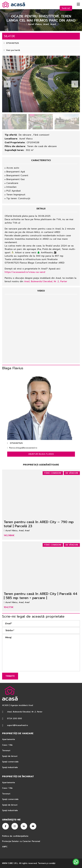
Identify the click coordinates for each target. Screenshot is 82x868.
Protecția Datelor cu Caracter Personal (21, 841)
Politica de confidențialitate (16, 836)
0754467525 (11, 43)
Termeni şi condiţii (47, 863)
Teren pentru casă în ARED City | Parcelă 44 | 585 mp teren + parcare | (41, 596)
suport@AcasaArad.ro (18, 725)
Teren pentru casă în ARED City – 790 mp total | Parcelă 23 (39, 524)
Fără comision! (41, 135)
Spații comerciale (10, 762)
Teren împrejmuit (16, 195)
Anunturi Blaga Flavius (41, 454)
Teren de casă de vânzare (42, 146)
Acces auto (13, 168)
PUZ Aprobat (14, 191)
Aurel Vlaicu (26, 139)
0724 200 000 (14, 718)
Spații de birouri (10, 756)
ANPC (5, 847)
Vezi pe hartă (12, 50)
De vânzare (25, 135)
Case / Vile (7, 745)
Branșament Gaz (16, 179)
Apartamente (9, 739)
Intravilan (11, 187)
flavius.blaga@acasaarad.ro (22, 448)
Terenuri (6, 751)
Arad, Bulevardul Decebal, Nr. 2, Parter (46, 281)
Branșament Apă (16, 172)
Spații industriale (10, 767)
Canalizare (12, 183)
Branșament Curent (17, 175)
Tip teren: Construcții (18, 198)
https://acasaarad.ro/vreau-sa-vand (25, 272)
